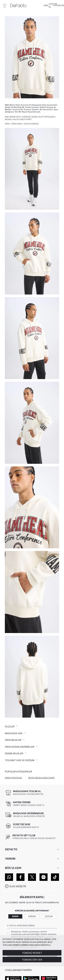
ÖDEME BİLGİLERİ (16, 753)
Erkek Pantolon (13, 778)
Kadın (15, 916)
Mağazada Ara (15, 733)
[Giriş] (46, 6)
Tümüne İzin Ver (32, 960)
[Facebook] (20, 877)
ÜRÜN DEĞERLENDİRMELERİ (21, 747)
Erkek (32, 916)
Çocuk (49, 916)
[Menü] (5, 6)
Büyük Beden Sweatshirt (42, 778)
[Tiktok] (55, 877)
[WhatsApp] (9, 877)
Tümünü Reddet (32, 953)
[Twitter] (32, 877)
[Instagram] (44, 877)
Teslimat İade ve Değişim (21, 760)
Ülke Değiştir (18, 886)
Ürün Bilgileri (15, 740)
